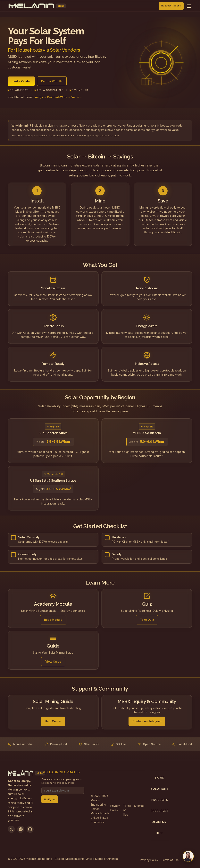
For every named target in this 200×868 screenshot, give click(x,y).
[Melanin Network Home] (37, 6)
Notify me (50, 799)
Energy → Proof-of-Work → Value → (58, 98)
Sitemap (139, 806)
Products (160, 800)
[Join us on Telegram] (21, 829)
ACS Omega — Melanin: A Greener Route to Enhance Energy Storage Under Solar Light (70, 135)
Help (160, 833)
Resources (160, 811)
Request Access (171, 6)
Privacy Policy (115, 808)
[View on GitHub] (30, 829)
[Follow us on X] (11, 829)
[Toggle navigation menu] (189, 6)
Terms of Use (127, 810)
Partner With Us (52, 81)
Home (160, 778)
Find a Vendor (21, 81)
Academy (160, 822)
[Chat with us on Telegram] (188, 856)
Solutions (160, 789)
